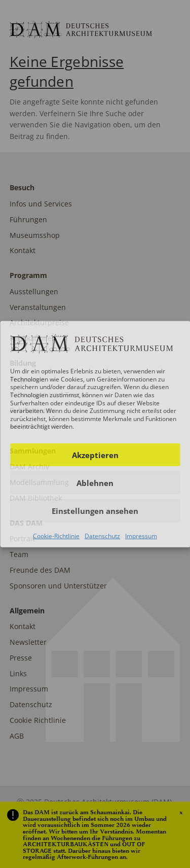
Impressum (141, 536)
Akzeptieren (95, 455)
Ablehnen (95, 482)
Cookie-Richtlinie (56, 536)
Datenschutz (102, 536)
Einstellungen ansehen (95, 510)
